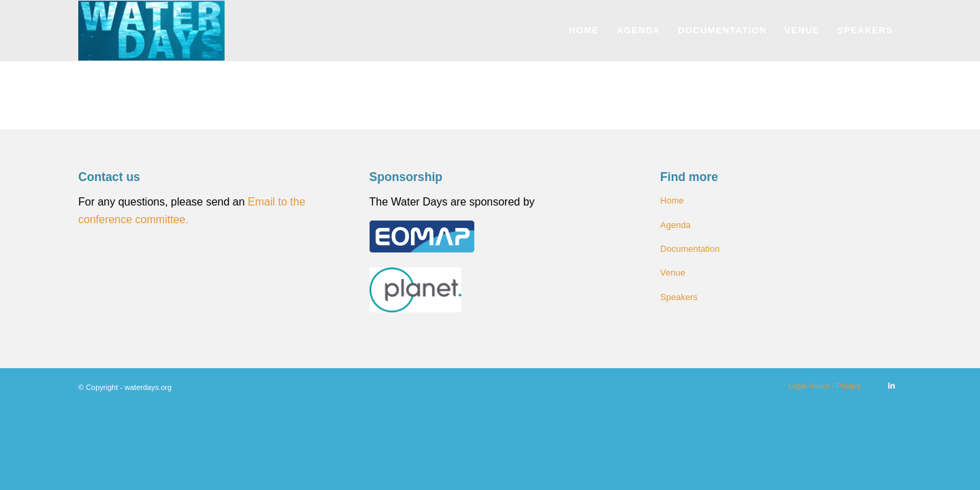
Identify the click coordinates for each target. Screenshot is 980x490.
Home (672, 200)
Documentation (690, 249)
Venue (673, 273)
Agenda (675, 225)
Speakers (679, 297)
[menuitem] (584, 31)
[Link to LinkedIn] (892, 385)
